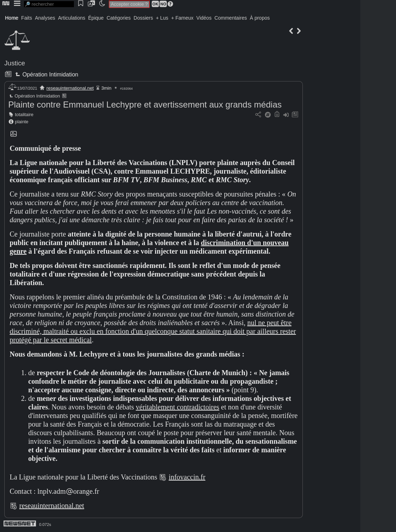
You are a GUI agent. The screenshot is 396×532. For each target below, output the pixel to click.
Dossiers (143, 18)
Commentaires (230, 18)
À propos (260, 18)
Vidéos (204, 18)
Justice (15, 63)
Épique (96, 18)
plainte (22, 122)
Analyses (45, 18)
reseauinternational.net (70, 88)
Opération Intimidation (46, 74)
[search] (49, 4)
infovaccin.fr (187, 477)
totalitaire (24, 115)
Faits (26, 18)
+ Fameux (182, 18)
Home (12, 18)
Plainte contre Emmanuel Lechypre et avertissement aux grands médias (145, 105)
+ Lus (162, 18)
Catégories (119, 18)
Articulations (72, 18)
